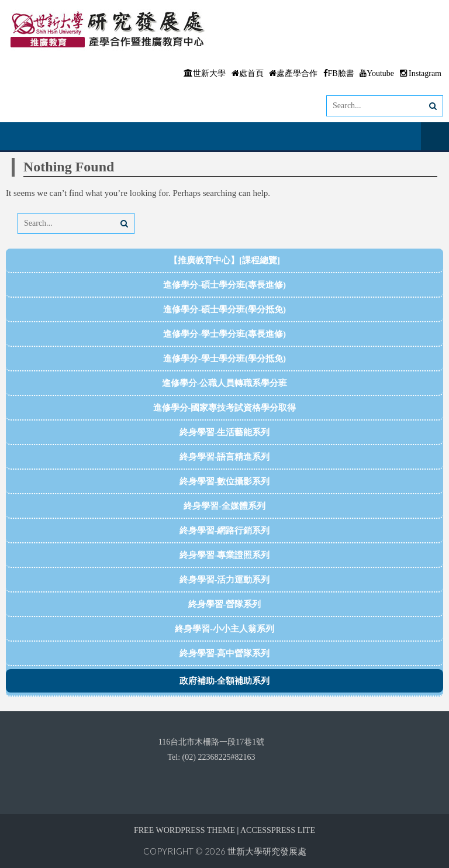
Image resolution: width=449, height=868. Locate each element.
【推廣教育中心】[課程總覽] (224, 260)
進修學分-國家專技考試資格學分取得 (225, 408)
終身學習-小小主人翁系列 (224, 629)
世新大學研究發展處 (267, 851)
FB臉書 (339, 73)
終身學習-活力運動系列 (225, 580)
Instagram (421, 73)
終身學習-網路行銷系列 (225, 531)
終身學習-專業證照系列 (225, 555)
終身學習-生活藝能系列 (225, 432)
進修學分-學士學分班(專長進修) (224, 334)
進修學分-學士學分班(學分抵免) (224, 359)
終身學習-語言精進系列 (225, 457)
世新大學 (205, 73)
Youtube (377, 73)
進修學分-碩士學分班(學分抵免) (224, 309)
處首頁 (248, 73)
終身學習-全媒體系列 (224, 506)
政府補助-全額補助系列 (225, 681)
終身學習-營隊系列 (225, 604)
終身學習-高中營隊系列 (225, 653)
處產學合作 (293, 73)
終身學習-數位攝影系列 (225, 481)
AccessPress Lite (278, 830)
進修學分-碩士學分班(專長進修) (224, 285)
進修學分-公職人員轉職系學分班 (225, 383)
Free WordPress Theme (184, 830)
